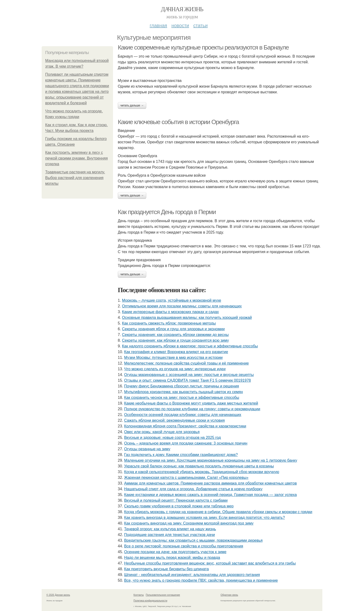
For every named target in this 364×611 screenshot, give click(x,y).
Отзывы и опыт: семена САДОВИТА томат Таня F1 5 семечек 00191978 (188, 380)
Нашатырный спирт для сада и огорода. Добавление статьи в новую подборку (193, 489)
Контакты (139, 595)
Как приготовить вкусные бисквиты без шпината (167, 569)
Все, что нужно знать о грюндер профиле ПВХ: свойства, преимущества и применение (201, 580)
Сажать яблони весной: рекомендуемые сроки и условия (175, 420)
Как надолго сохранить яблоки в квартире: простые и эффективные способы (190, 346)
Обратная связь (229, 595)
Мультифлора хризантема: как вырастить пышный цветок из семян (184, 392)
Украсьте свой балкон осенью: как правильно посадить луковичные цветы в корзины (199, 466)
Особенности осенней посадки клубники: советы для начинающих (183, 415)
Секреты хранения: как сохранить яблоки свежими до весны (175, 335)
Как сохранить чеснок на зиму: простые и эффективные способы (182, 398)
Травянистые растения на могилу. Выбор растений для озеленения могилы (75, 178)
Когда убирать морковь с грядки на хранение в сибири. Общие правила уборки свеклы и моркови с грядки (218, 512)
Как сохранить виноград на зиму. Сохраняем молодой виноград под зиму (189, 523)
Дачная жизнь (182, 9)
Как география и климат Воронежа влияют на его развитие (176, 352)
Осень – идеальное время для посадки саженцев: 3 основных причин (186, 443)
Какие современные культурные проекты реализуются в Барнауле (203, 47)
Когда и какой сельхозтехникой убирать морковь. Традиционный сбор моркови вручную (202, 472)
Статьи (200, 25)
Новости (180, 25)
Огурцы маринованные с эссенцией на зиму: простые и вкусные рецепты (189, 375)
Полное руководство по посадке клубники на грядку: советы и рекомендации (192, 409)
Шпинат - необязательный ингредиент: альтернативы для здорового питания (192, 575)
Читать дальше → (132, 105)
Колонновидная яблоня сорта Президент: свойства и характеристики (185, 426)
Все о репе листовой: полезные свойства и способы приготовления (184, 546)
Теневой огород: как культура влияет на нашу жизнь (170, 529)
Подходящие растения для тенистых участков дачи (170, 535)
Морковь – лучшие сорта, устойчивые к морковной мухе (172, 300)
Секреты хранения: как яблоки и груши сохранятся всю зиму (175, 340)
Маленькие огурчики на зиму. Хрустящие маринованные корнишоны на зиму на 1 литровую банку (211, 460)
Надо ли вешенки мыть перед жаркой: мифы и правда (172, 558)
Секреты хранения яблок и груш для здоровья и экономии (173, 329)
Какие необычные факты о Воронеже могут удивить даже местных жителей (191, 403)
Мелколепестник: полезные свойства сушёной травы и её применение (187, 363)
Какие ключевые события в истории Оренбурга (178, 122)
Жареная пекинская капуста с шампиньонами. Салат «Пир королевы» (186, 478)
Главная (158, 25)
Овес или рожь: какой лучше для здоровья (162, 432)
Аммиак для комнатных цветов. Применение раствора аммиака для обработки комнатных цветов (211, 483)
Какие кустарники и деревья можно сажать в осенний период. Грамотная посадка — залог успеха (211, 495)
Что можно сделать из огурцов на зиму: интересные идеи (175, 369)
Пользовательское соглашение (163, 595)
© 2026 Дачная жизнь (58, 595)
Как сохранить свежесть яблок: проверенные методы (169, 323)
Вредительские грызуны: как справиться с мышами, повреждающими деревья (193, 540)
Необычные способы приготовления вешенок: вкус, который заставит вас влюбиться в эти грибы (210, 563)
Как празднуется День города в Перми (167, 212)
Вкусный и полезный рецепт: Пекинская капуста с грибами (176, 500)
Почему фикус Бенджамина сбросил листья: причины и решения (182, 386)
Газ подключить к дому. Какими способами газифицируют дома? (181, 455)
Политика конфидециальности (150, 601)
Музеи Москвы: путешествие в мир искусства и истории (173, 358)
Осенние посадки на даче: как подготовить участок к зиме (175, 552)
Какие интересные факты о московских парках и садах (170, 312)
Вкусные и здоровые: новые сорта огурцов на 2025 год (173, 438)
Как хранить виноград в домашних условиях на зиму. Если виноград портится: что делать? (205, 518)
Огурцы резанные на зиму (147, 449)
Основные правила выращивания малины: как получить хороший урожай (187, 318)
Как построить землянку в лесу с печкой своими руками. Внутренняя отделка (76, 158)
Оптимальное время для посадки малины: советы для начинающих (182, 306)
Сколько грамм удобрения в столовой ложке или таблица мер (179, 506)
